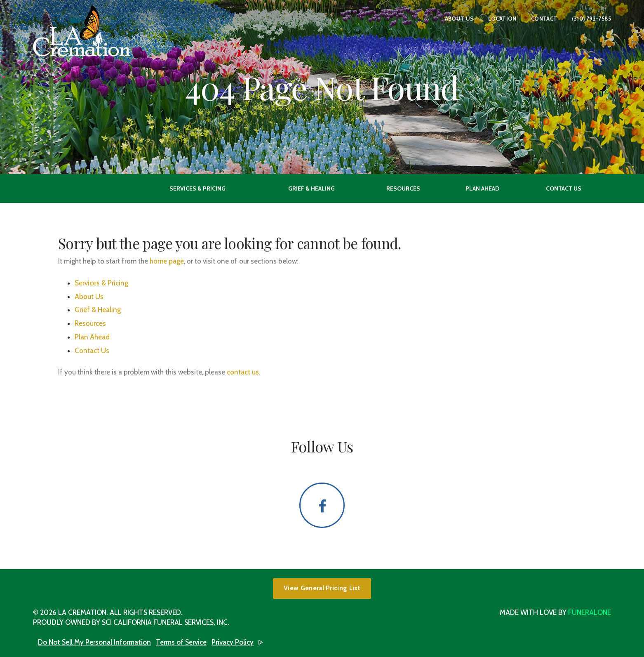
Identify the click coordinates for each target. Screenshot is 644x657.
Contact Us (92, 351)
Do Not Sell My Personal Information (94, 642)
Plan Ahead (92, 337)
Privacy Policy (233, 642)
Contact (544, 19)
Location (502, 19)
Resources (90, 323)
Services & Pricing (101, 283)
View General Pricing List (322, 588)
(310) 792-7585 (591, 19)
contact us (243, 372)
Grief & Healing (98, 310)
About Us (459, 19)
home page (167, 261)
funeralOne (590, 612)
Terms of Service (181, 642)
